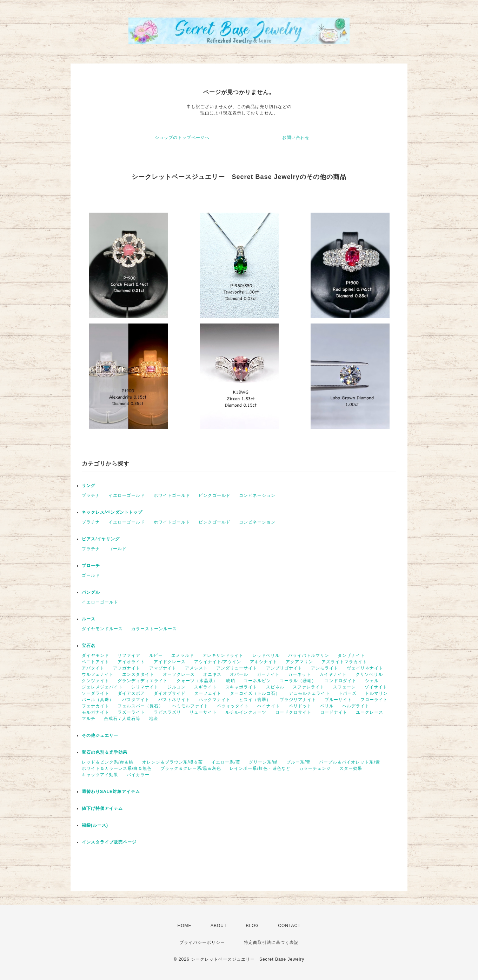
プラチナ (91, 495)
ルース (89, 619)
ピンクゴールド (215, 495)
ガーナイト (268, 674)
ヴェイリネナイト (365, 668)
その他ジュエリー (100, 735)
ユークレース (370, 712)
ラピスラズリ (167, 712)
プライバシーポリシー (202, 942)
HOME (185, 926)
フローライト (374, 700)
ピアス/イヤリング (101, 539)
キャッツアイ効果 (100, 775)
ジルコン (177, 687)
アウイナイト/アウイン (218, 662)
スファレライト (309, 687)
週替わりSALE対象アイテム (111, 792)
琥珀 (231, 681)
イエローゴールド (127, 495)
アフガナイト (127, 668)
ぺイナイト (269, 706)
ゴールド (118, 549)
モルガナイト (95, 712)
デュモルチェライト (309, 693)
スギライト (205, 687)
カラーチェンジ (315, 768)
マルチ (89, 719)
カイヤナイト (333, 674)
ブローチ (91, 566)
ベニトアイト (95, 662)
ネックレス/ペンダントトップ (112, 512)
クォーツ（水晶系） (197, 681)
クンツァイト (95, 681)
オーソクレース (179, 674)
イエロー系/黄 (226, 762)
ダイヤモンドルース (102, 629)
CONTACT (289, 926)
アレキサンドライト (223, 655)
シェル (372, 681)
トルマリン (376, 693)
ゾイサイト (376, 687)
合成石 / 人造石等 (122, 719)
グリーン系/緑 (263, 762)
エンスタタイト (138, 674)
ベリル (327, 706)
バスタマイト (136, 700)
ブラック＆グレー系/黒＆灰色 (191, 768)
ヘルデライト (356, 706)
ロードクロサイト (293, 712)
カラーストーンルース (154, 629)
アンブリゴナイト (284, 668)
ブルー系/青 (298, 762)
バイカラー (138, 775)
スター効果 (351, 768)
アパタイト (93, 668)
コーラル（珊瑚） (298, 681)
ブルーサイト (338, 700)
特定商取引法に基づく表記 (271, 942)
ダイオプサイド (170, 693)
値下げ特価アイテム (102, 808)
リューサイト (203, 712)
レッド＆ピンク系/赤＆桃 (108, 762)
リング (89, 486)
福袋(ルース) (95, 825)
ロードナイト (334, 712)
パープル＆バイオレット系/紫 (349, 762)
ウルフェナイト (98, 674)
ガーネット (300, 674)
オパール (239, 674)
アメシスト (196, 668)
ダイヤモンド (95, 655)
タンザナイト (351, 655)
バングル (91, 592)
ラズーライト (131, 712)
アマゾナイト (163, 668)
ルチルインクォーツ (246, 712)
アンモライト (325, 668)
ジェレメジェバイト (102, 687)
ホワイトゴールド (172, 495)
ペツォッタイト (233, 706)
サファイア (129, 655)
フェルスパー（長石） (140, 706)
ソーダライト (95, 693)
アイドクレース (170, 662)
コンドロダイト (341, 681)
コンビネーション (257, 495)
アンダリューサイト (237, 668)
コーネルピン (257, 681)
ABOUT (219, 926)
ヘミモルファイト (190, 706)
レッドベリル (266, 655)
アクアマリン (299, 662)
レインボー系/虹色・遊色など (260, 768)
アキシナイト (264, 662)
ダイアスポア (131, 693)
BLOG (253, 926)
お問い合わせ (296, 138)
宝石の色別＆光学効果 (105, 752)
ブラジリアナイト (298, 700)
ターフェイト (208, 693)
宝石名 (89, 646)
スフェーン (344, 687)
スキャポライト (241, 687)
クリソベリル (369, 674)
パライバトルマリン (309, 655)
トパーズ (347, 693)
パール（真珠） (98, 700)
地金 (154, 719)
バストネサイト (174, 700)
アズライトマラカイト (344, 662)
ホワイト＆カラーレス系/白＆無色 (117, 768)
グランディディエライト (143, 681)
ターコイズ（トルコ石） (255, 693)
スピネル (275, 687)
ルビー (156, 655)
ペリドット (300, 706)
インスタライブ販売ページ (109, 842)
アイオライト (131, 662)
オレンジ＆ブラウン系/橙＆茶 (172, 762)
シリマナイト (145, 687)
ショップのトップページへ (182, 138)
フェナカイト (95, 706)
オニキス (212, 674)
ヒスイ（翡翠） (255, 700)
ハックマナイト (215, 700)
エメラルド (183, 655)
